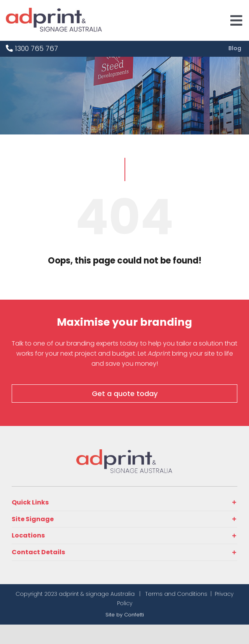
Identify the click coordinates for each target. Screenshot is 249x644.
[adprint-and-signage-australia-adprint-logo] (124, 453)
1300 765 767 (32, 48)
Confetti (134, 615)
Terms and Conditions (176, 594)
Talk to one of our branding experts (65, 343)
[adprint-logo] (54, 11)
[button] (124, 503)
